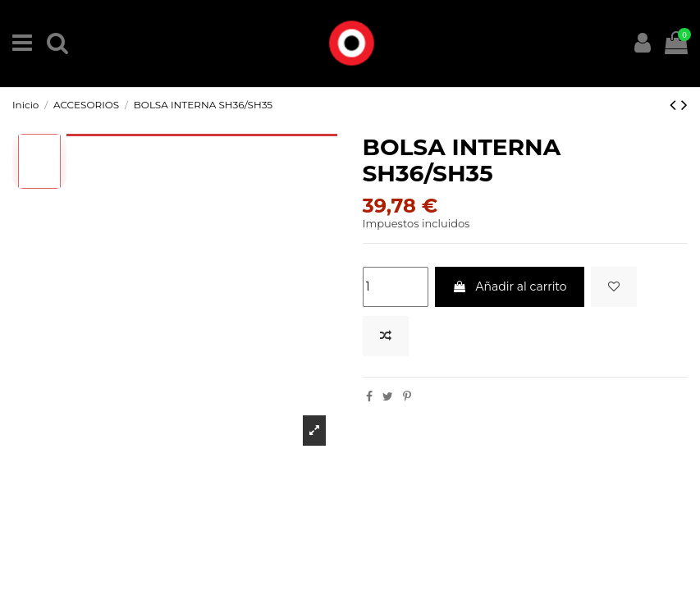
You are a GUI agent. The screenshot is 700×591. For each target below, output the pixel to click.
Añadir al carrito (510, 286)
